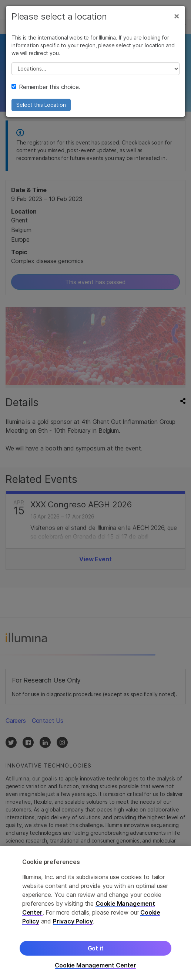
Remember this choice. (46, 87)
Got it (96, 950)
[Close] (177, 16)
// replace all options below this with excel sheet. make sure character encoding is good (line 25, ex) (95, 69)
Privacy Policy (73, 923)
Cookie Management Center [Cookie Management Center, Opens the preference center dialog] (95, 967)
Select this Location (41, 105)
